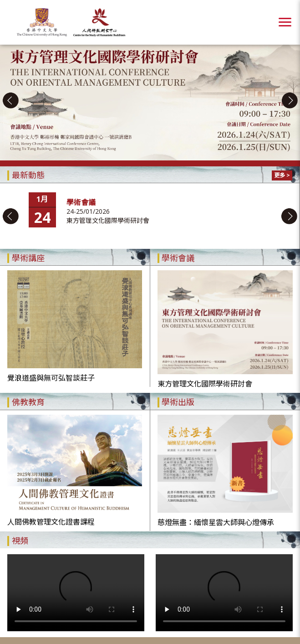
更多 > (282, 175)
